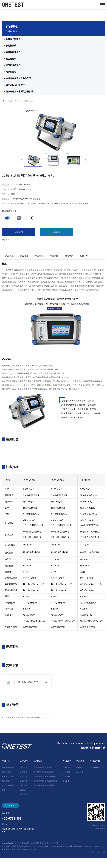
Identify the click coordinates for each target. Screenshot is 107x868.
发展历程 (24, 787)
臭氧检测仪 (29, 101)
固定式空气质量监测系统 (44, 782)
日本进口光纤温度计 (16, 85)
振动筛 (97, 857)
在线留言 (35, 232)
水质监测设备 (57, 857)
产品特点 (39, 257)
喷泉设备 (78, 857)
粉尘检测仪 (11, 59)
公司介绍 (24, 778)
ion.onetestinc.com (97, 778)
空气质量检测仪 (13, 65)
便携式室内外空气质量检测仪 (46, 791)
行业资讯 (66, 782)
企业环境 (24, 791)
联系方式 (80, 778)
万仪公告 (66, 778)
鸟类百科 (68, 857)
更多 (4, 800)
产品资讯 (66, 787)
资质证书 (24, 800)
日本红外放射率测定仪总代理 (19, 92)
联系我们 (12, 816)
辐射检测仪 (11, 46)
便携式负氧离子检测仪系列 (45, 787)
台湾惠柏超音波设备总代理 (18, 78)
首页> (12, 101)
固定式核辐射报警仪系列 (44, 796)
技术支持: (63, 854)
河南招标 (88, 857)
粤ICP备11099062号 (50, 854)
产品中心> (19, 101)
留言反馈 (80, 782)
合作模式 (24, 805)
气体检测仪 (11, 72)
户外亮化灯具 (43, 857)
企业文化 (24, 782)
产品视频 (9, 257)
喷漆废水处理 (30, 857)
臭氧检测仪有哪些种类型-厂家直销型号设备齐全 (29, 727)
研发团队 (24, 796)
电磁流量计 (16, 860)
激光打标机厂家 (30, 860)
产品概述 (24, 257)
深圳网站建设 (73, 854)
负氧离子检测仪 (13, 39)
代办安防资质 (16, 857)
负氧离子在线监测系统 (43, 778)
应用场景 (69, 257)
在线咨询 (12, 232)
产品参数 (54, 257)
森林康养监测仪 (13, 52)
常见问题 (66, 791)
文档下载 (84, 257)
